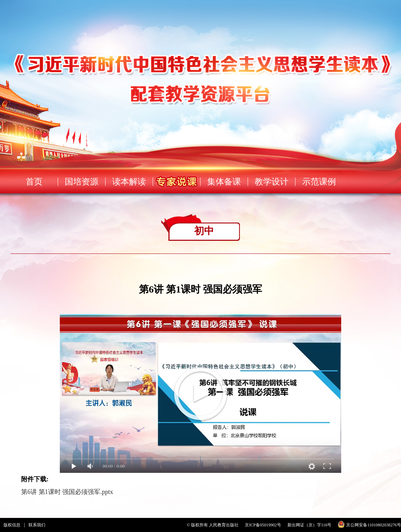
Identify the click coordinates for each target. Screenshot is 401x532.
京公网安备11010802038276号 (374, 525)
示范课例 (319, 182)
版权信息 (12, 525)
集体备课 (224, 182)
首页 (34, 182)
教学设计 (272, 182)
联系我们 (37, 525)
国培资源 (82, 182)
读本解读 (129, 182)
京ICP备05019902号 (263, 525)
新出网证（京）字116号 (310, 525)
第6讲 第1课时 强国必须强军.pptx (67, 492)
